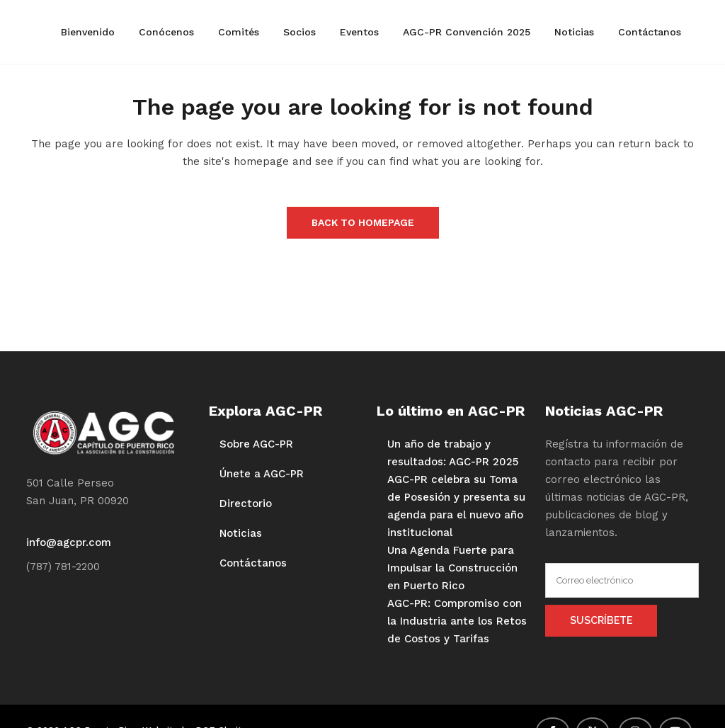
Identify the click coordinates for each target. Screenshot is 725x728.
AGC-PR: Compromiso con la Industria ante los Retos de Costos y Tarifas (457, 621)
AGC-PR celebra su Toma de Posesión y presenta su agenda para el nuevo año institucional (456, 506)
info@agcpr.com (69, 542)
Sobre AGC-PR (256, 444)
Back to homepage (363, 222)
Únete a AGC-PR (262, 474)
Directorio (246, 504)
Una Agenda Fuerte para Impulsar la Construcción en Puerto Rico (452, 568)
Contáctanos (253, 563)
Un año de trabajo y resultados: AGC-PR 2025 (453, 453)
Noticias (241, 533)
